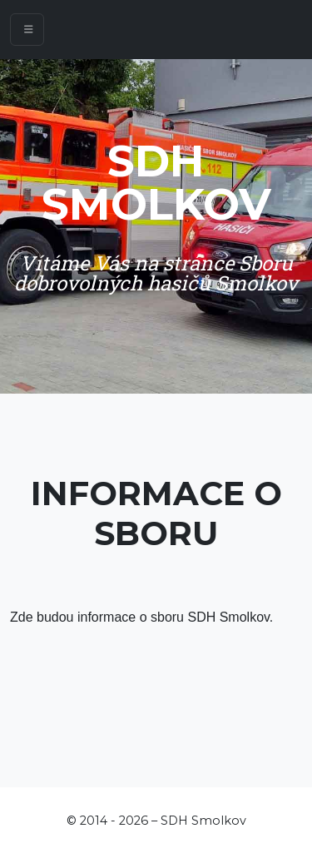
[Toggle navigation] (27, 30)
